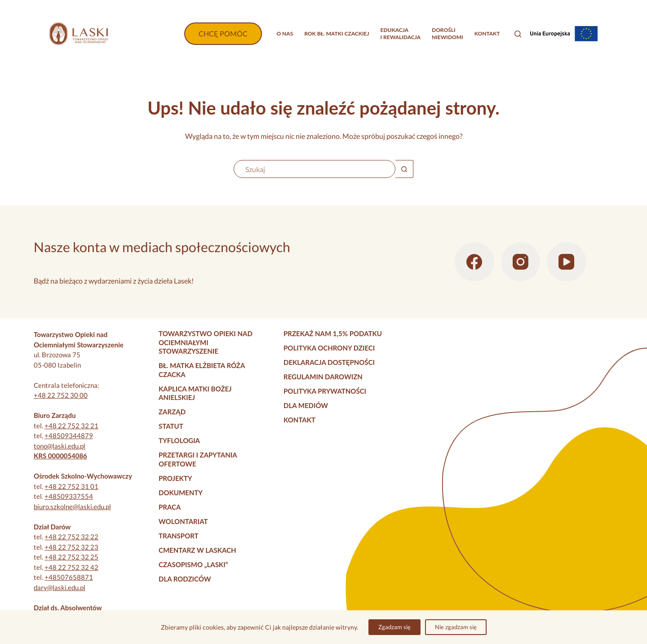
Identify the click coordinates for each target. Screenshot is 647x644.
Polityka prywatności (325, 391)
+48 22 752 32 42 (71, 567)
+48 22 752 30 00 (61, 395)
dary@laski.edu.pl (60, 587)
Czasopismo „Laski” (193, 564)
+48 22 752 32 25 (71, 557)
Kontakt (487, 33)
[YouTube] (567, 262)
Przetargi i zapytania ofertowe (198, 459)
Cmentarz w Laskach (197, 550)
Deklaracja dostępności (329, 362)
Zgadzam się (394, 627)
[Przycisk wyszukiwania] (404, 169)
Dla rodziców (185, 579)
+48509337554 (69, 496)
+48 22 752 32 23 (71, 547)
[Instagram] (521, 262)
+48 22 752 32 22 (71, 537)
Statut (171, 426)
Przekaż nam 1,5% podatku (333, 333)
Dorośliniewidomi (448, 33)
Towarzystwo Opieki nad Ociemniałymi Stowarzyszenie (206, 342)
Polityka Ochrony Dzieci (329, 348)
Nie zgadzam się (456, 627)
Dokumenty (181, 493)
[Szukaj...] (315, 169)
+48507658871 (69, 577)
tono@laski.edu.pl (60, 446)
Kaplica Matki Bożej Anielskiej (195, 393)
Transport (179, 536)
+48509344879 (69, 435)
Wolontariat (183, 521)
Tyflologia (179, 440)
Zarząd (172, 412)
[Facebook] (474, 262)
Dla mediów (306, 405)
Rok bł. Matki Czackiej (337, 33)
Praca (170, 507)
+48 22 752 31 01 (71, 486)
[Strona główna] (79, 34)
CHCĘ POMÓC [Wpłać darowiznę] (223, 33)
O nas (285, 33)
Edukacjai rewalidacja (401, 33)
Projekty (175, 478)
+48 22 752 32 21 (71, 426)
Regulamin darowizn (323, 377)
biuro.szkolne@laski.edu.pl (72, 506)
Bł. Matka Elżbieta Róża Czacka (202, 370)
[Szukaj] (518, 34)
